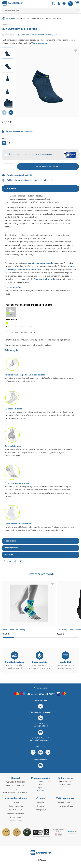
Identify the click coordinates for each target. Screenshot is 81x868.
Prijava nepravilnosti (16, 813)
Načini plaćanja (16, 810)
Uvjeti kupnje (16, 817)
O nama (40, 806)
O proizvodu (10, 189)
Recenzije (9, 555)
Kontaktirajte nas (16, 806)
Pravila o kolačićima (65, 802)
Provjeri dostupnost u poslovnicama (21, 131)
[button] (11, 113)
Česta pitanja (41, 810)
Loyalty (16, 802)
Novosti (40, 802)
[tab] (40, 189)
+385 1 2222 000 (18, 782)
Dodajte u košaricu (50, 167)
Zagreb (40, 782)
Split (40, 785)
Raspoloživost (11, 548)
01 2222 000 (42, 726)
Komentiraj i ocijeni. (52, 35)
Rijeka (41, 788)
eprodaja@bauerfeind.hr (40, 740)
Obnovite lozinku (16, 821)
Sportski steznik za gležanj (14, 630)
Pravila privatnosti (65, 806)
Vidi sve (40, 791)
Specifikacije (10, 541)
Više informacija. (39, 43)
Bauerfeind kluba (45, 155)
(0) (18, 35)
